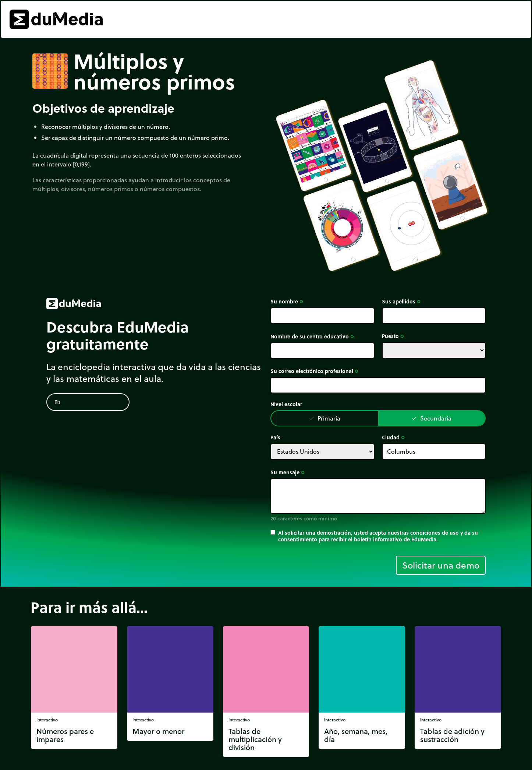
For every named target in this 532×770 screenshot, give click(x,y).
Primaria (324, 418)
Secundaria (431, 418)
